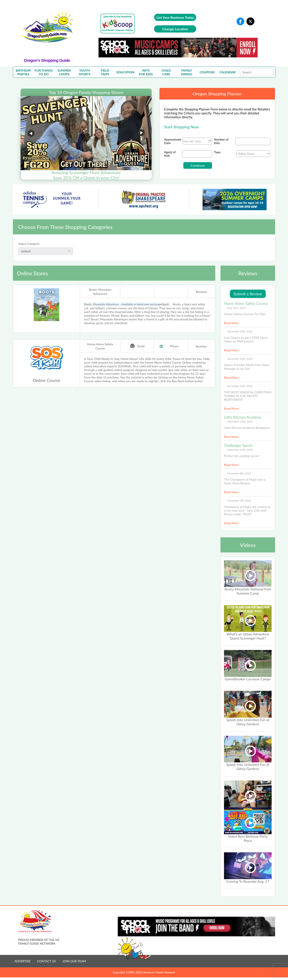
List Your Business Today (175, 17)
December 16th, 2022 (240, 359)
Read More (231, 323)
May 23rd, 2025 (236, 308)
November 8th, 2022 (239, 473)
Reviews (201, 292)
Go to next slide (141, 133)
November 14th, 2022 (240, 422)
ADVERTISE (23, 961)
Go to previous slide (31, 133)
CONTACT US (47, 961)
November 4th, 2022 (239, 501)
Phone (174, 346)
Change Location (175, 29)
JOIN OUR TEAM (74, 961)
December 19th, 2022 (240, 331)
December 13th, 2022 (240, 386)
